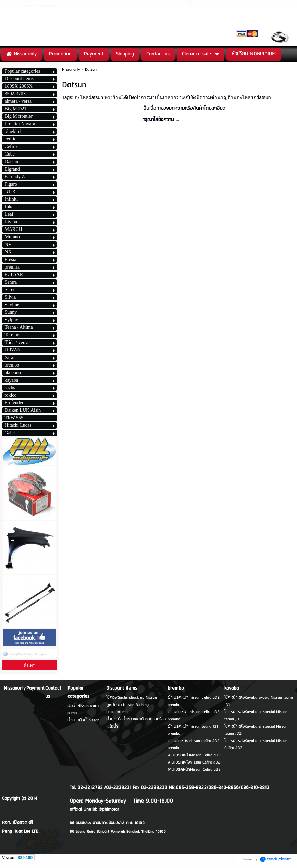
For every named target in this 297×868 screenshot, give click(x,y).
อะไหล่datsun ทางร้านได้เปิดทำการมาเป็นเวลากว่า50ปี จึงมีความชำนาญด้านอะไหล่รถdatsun (173, 97)
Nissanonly (71, 69)
